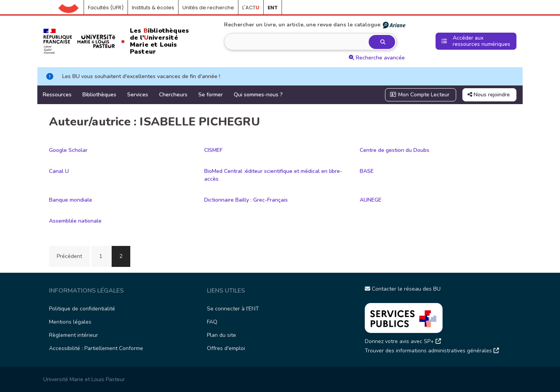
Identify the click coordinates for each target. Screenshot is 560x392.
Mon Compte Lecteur (420, 95)
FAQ (212, 322)
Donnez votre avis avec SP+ (403, 341)
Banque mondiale (71, 200)
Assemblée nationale (75, 221)
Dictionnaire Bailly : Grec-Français (246, 200)
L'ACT (251, 8)
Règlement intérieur (73, 335)
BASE (367, 171)
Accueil (71, 8)
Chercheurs (173, 95)
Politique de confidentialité (82, 309)
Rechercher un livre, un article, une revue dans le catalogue (315, 25)
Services (138, 95)
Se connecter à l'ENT (233, 309)
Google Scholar (68, 150)
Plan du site (221, 335)
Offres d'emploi (226, 348)
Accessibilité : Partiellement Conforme (96, 348)
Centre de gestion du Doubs (395, 150)
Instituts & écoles (153, 8)
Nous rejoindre (489, 95)
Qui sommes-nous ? (258, 95)
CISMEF (213, 150)
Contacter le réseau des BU (403, 289)
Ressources (57, 95)
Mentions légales (70, 322)
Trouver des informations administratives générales (432, 351)
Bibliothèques (99, 95)
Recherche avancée (377, 58)
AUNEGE (371, 200)
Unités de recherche (208, 8)
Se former (211, 95)
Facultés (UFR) (106, 8)
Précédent (69, 256)
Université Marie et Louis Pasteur (84, 379)
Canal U (59, 171)
